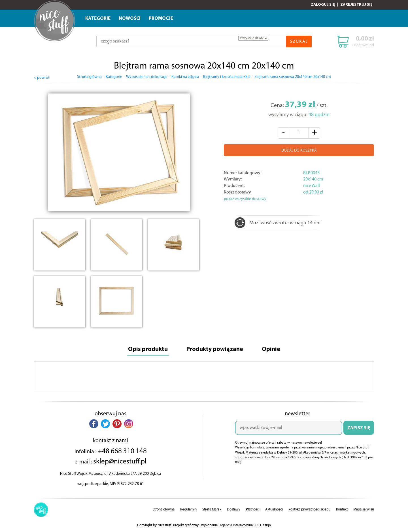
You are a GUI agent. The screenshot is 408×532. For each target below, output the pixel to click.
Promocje (161, 19)
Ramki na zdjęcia (185, 77)
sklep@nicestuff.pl (120, 461)
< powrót (42, 77)
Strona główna (89, 77)
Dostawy (234, 509)
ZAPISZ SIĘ (359, 428)
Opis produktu (147, 349)
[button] (94, 424)
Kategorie (98, 19)
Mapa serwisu (364, 509)
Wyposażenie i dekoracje (147, 77)
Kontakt (342, 509)
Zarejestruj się (356, 5)
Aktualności (274, 509)
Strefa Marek (212, 509)
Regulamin (188, 509)
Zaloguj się (323, 5)
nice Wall (312, 185)
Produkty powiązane (215, 349)
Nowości (130, 19)
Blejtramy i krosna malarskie (227, 77)
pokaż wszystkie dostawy (245, 198)
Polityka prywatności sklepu (309, 509)
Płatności (253, 509)
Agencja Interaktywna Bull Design (245, 525)
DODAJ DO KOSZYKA (299, 150)
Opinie (272, 349)
